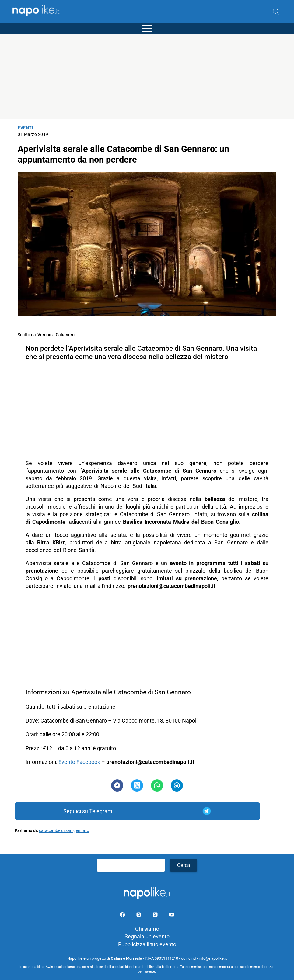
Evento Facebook (79, 762)
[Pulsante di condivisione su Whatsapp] (157, 785)
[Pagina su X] (156, 916)
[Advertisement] (147, 77)
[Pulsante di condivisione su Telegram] (177, 785)
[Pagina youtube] (172, 916)
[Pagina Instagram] (139, 916)
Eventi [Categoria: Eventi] (25, 128)
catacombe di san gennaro (64, 831)
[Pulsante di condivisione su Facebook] (117, 785)
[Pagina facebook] (123, 916)
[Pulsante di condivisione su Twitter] (137, 785)
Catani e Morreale (126, 958)
